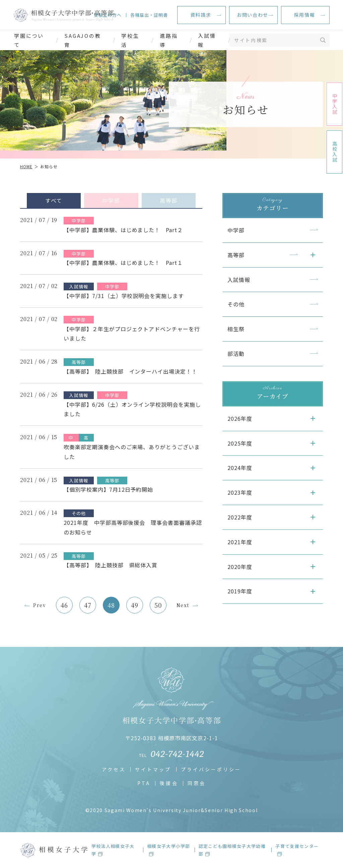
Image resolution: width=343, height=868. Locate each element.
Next (183, 605)
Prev (40, 605)
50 (158, 605)
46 (64, 605)
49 (135, 605)
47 (88, 605)
